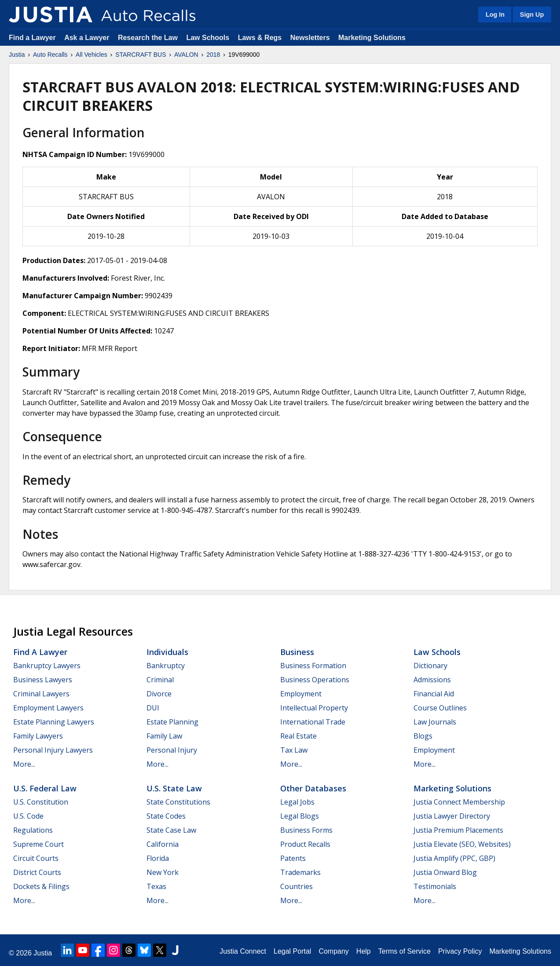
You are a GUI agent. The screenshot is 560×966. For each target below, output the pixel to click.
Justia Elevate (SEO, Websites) (462, 844)
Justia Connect (243, 951)
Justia (17, 55)
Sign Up (532, 15)
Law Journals (435, 722)
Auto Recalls (50, 55)
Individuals (167, 652)
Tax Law (294, 750)
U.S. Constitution (41, 802)
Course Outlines (440, 708)
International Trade (313, 722)
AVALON (186, 55)
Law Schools (208, 38)
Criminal (160, 680)
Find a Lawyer (32, 38)
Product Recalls (305, 844)
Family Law (164, 736)
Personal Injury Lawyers (53, 750)
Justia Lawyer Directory (452, 816)
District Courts (37, 872)
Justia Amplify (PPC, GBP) (454, 858)
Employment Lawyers (48, 708)
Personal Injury (172, 750)
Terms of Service (404, 951)
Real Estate (298, 736)
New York (163, 872)
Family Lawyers (38, 736)
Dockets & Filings (41, 886)
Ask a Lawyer (88, 38)
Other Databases (313, 788)
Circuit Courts (36, 858)
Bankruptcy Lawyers (47, 666)
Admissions (432, 680)
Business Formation (313, 666)
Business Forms (306, 830)
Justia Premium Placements (458, 830)
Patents (293, 858)
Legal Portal (292, 951)
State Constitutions (178, 802)
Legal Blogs (300, 816)
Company (333, 951)
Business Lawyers (43, 680)
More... (24, 764)
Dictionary (430, 666)
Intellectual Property (314, 708)
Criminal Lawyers (41, 694)
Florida (158, 858)
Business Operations (315, 680)
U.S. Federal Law (45, 788)
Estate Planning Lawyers (54, 722)
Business (297, 652)
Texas (156, 886)
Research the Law (148, 38)
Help (364, 951)
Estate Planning (172, 722)
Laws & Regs (260, 38)
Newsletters (310, 38)
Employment (301, 694)
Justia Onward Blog (445, 872)
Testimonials (435, 886)
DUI (153, 708)
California (163, 844)
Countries (296, 886)
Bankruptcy (166, 666)
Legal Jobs (297, 802)
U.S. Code (28, 816)
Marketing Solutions (372, 38)
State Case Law (171, 830)
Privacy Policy (460, 951)
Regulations (33, 830)
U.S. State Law (174, 788)
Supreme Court (38, 844)
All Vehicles (92, 55)
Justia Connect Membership (459, 802)
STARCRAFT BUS (141, 55)
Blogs (423, 736)
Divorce (159, 694)
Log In (495, 15)
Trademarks (300, 872)
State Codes (166, 816)
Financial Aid (434, 694)
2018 (213, 55)
